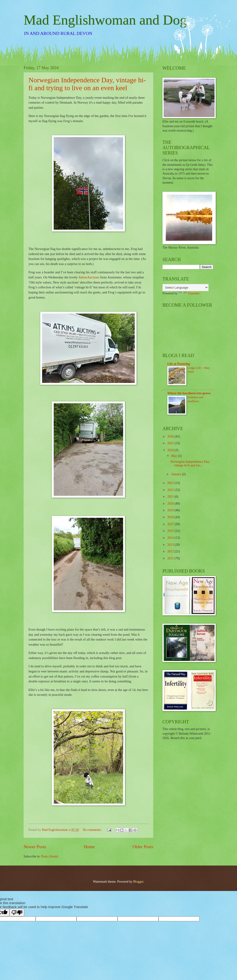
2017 (171, 524)
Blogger (138, 882)
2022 (171, 490)
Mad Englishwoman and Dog (105, 20)
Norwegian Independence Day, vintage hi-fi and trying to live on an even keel (87, 84)
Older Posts (143, 847)
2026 (171, 436)
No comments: (93, 830)
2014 (171, 538)
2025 (171, 443)
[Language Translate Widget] (186, 288)
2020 (171, 504)
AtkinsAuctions (89, 277)
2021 (171, 497)
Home (89, 847)
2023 (171, 483)
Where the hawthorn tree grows (189, 393)
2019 (171, 510)
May (175, 456)
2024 (171, 450)
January (177, 474)
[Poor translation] (17, 913)
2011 (171, 558)
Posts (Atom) (50, 856)
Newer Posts (35, 847)
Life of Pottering (179, 364)
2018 (171, 517)
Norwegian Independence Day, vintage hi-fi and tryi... (190, 464)
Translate (189, 293)
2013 (171, 545)
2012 (171, 551)
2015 (171, 531)
